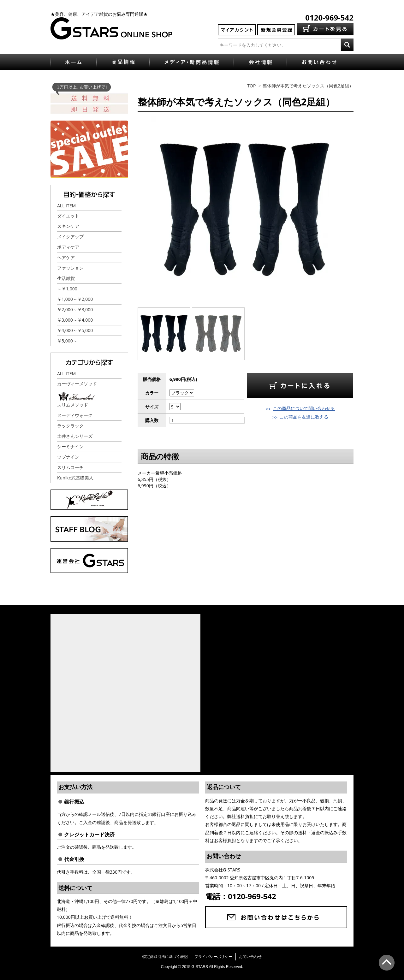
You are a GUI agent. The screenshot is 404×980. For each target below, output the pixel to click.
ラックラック (70, 426)
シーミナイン (70, 446)
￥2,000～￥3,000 (75, 309)
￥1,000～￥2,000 (75, 299)
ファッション (70, 268)
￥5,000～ (67, 341)
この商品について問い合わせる (304, 408)
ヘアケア (66, 257)
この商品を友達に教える (304, 417)
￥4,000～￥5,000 (75, 330)
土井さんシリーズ (75, 436)
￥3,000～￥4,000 (75, 320)
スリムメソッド (73, 405)
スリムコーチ (70, 467)
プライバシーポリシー (213, 956)
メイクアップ (70, 237)
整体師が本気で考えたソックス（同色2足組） (308, 86)
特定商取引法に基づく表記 (165, 956)
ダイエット (68, 216)
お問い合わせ (250, 956)
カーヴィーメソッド (77, 384)
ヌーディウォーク (75, 415)
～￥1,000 (67, 289)
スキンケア (68, 226)
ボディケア (68, 247)
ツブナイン (68, 457)
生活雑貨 (66, 278)
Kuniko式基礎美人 (75, 478)
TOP (251, 86)
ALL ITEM (66, 206)
